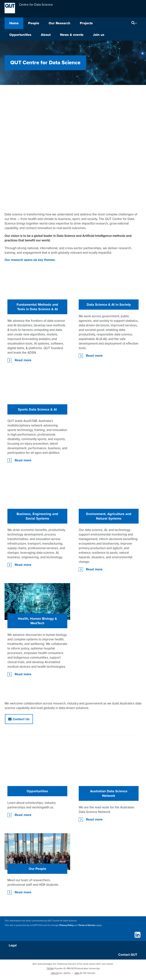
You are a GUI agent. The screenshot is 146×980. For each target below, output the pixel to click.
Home (14, 23)
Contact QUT (128, 955)
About (46, 35)
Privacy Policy (67, 925)
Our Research (60, 23)
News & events (72, 35)
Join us (99, 35)
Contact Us (19, 719)
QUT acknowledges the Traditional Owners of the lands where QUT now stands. (73, 964)
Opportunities (20, 35)
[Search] (134, 23)
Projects (86, 23)
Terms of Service (87, 925)
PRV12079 (72, 969)
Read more (23, 360)
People (34, 23)
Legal (13, 946)
